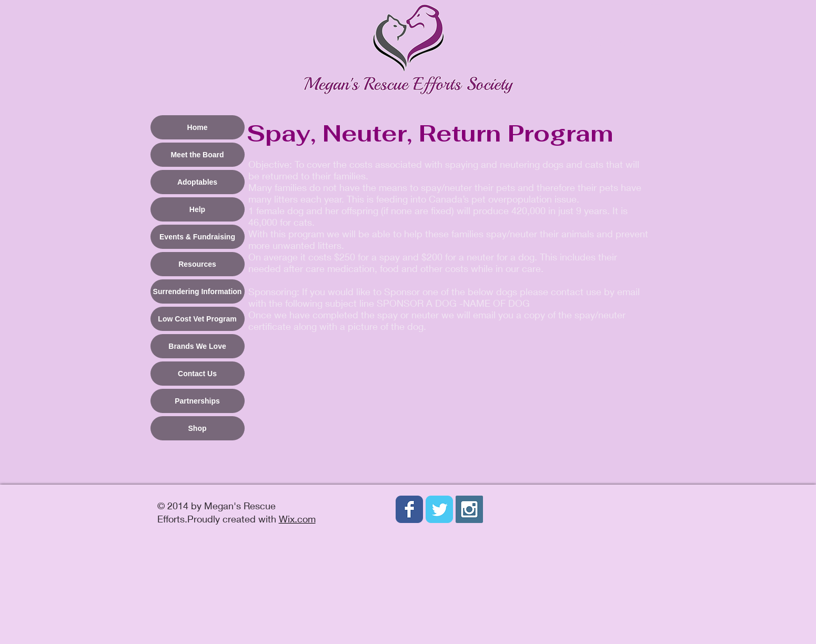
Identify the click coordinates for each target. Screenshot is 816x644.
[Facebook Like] (388, 555)
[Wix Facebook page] (409, 509)
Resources (197, 264)
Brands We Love (197, 346)
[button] (657, 11)
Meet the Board (197, 155)
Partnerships (197, 401)
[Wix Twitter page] (439, 509)
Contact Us (197, 374)
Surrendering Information (198, 291)
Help (197, 209)
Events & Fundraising (197, 237)
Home (198, 127)
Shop (198, 428)
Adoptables (197, 182)
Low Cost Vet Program (197, 319)
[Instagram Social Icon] (469, 509)
